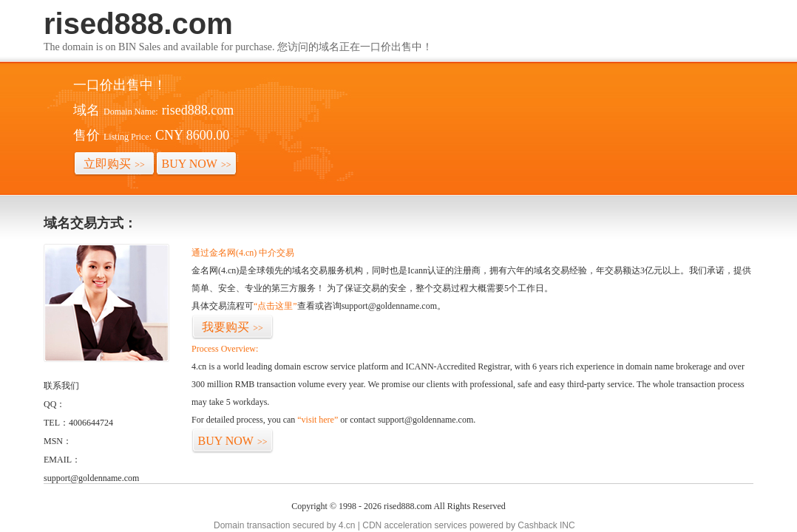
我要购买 (233, 327)
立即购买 (114, 164)
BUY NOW (197, 164)
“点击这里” (275, 306)
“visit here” (318, 420)
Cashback (537, 525)
